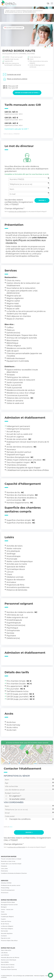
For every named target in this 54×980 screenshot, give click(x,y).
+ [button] (4, 747)
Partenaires (4, 871)
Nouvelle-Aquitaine (7, 933)
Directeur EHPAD (6, 883)
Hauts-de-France (6, 921)
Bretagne (4, 907)
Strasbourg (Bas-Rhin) (8, 967)
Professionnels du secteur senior (11, 885)
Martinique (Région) (7, 929)
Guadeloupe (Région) (7, 917)
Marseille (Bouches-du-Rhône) (10, 957)
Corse (3, 912)
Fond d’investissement (8, 890)
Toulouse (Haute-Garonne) (9, 969)
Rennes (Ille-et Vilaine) (8, 965)
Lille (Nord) (4, 953)
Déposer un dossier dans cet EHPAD (27, 93)
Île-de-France (5, 924)
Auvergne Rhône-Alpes (8, 902)
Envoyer (42, 200)
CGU (11, 827)
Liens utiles (4, 868)
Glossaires (4, 866)
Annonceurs (5, 893)
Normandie (4, 931)
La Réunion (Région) (7, 926)
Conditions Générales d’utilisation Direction (14, 873)
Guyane (3, 919)
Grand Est (4, 914)
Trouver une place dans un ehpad (11, 859)
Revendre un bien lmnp (8, 861)
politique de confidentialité (17, 212)
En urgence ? (15, 796)
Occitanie (4, 936)
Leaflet (35, 763)
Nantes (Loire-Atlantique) (9, 960)
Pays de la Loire (6, 938)
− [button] (4, 750)
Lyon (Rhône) (5, 955)
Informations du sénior (17, 776)
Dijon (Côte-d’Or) (6, 950)
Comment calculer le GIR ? (17, 129)
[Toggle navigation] (52, 3)
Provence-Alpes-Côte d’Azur (9, 940)
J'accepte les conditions (20, 819)
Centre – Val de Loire (7, 909)
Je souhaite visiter (17, 799)
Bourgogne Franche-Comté (9, 905)
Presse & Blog (5, 888)
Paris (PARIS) (5, 962)
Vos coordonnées (14, 802)
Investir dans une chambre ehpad (11, 864)
